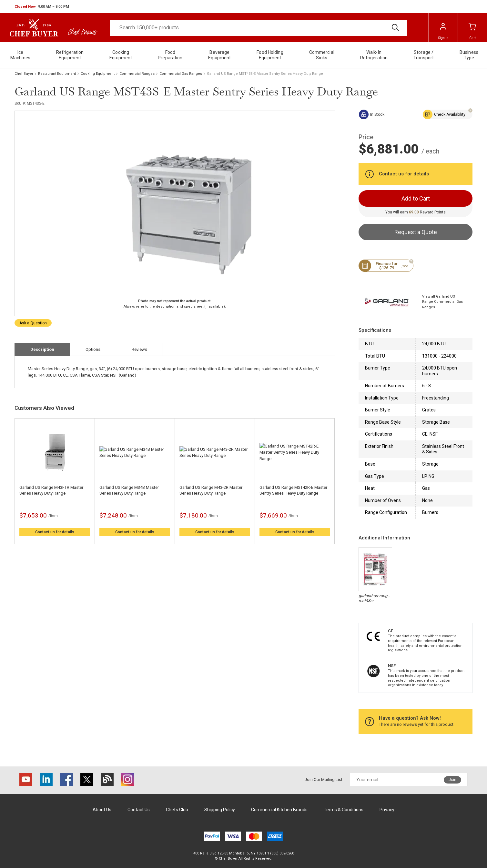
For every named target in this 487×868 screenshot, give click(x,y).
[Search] (258, 28)
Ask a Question (33, 323)
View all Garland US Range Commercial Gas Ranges (442, 302)
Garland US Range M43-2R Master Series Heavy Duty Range (211, 490)
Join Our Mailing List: (324, 779)
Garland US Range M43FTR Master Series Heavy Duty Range (51, 490)
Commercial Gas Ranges (181, 74)
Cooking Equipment (98, 74)
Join (452, 780)
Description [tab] (42, 349)
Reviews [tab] (139, 349)
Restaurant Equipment (57, 74)
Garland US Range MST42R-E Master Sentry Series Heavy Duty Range (293, 490)
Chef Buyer (24, 74)
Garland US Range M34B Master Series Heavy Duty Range (129, 490)
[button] (42, 7)
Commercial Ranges (137, 74)
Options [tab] (93, 349)
